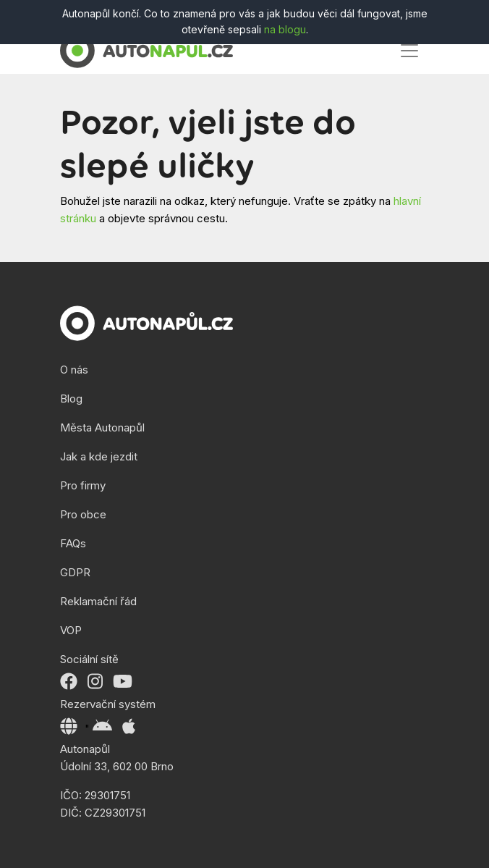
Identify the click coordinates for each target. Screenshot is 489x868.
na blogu (285, 29)
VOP (71, 630)
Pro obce (83, 514)
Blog (71, 399)
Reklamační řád (98, 601)
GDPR (75, 572)
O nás (74, 370)
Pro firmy (83, 485)
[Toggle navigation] (409, 51)
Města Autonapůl (102, 427)
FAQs (73, 543)
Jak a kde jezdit (99, 456)
